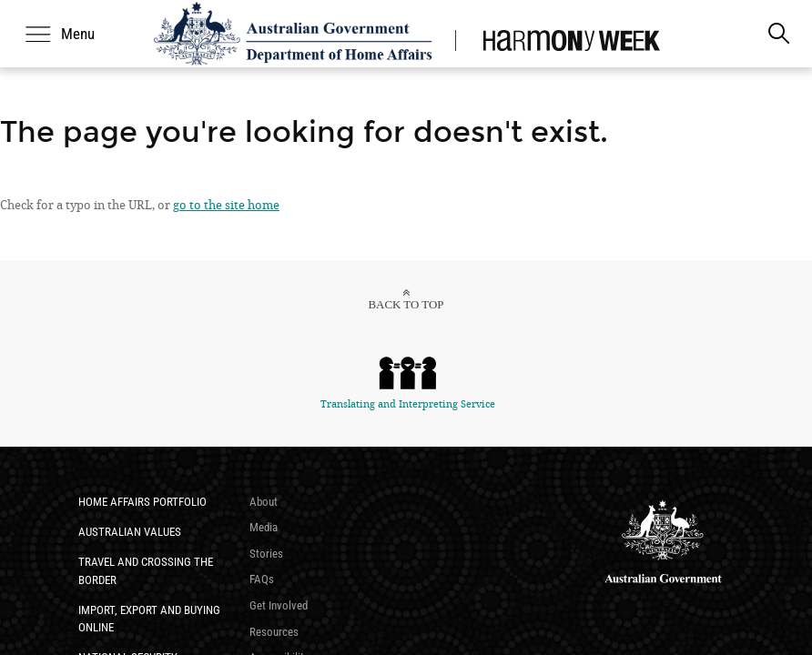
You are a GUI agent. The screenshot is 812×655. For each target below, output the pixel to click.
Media (264, 527)
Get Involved (279, 605)
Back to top (406, 304)
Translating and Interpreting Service (408, 383)
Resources (274, 632)
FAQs (262, 579)
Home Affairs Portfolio (142, 502)
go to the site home (226, 205)
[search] (778, 34)
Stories (266, 554)
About (264, 502)
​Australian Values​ (130, 532)
